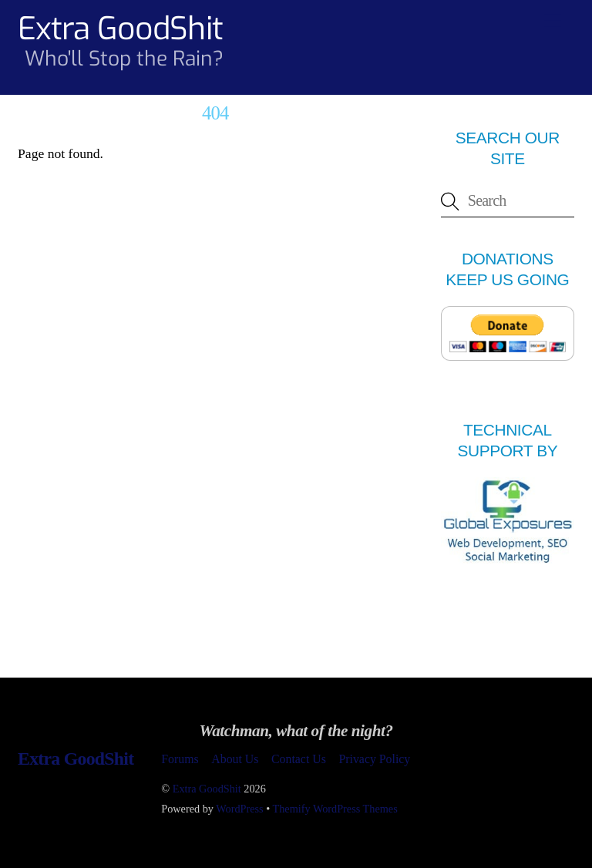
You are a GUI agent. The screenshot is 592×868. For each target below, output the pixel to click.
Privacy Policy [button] (374, 759)
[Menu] (553, 21)
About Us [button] (235, 759)
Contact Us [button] (299, 759)
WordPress (239, 809)
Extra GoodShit (207, 789)
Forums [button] (180, 759)
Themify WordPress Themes (335, 809)
